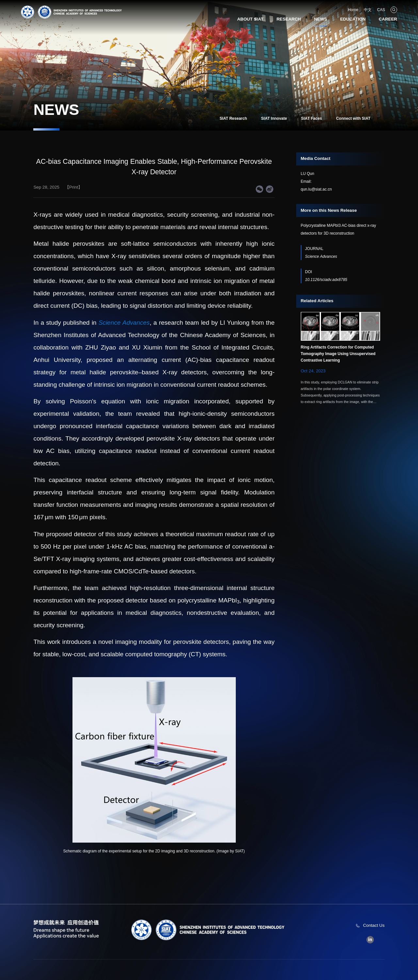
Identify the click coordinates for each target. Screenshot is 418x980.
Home (353, 10)
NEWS (320, 19)
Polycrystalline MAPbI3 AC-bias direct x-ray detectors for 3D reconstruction (338, 229)
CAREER (388, 19)
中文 (368, 10)
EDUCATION (353, 19)
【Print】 (74, 187)
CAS (381, 10)
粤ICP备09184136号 (278, 970)
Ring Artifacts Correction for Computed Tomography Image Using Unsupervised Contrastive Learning (338, 354)
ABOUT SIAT (250, 19)
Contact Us (374, 925)
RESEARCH (289, 19)
